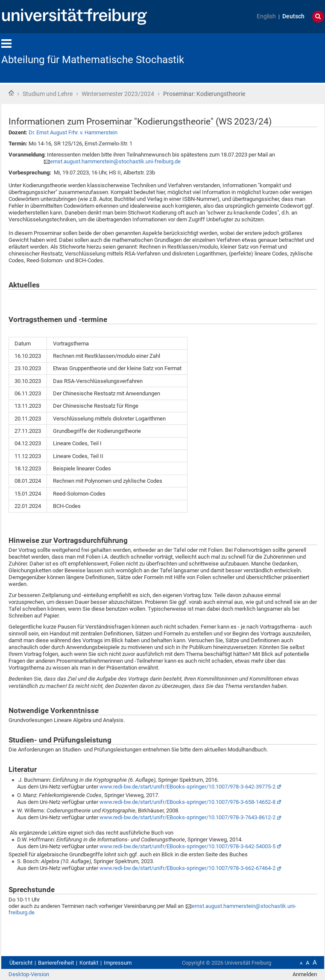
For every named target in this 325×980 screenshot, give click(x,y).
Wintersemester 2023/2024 (118, 94)
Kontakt (89, 963)
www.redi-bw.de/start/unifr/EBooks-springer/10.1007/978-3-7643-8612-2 (187, 817)
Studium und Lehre (48, 94)
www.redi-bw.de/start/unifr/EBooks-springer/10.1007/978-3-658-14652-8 (187, 802)
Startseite (11, 93)
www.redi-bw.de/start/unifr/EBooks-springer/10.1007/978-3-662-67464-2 (187, 868)
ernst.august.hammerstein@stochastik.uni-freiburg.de (115, 161)
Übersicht (21, 963)
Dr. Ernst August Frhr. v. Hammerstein (73, 132)
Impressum (118, 963)
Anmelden (305, 974)
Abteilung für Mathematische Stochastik (93, 60)
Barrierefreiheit (56, 963)
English (266, 16)
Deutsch (293, 16)
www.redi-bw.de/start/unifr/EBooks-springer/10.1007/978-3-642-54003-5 (187, 846)
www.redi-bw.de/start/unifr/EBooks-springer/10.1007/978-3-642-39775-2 (187, 787)
